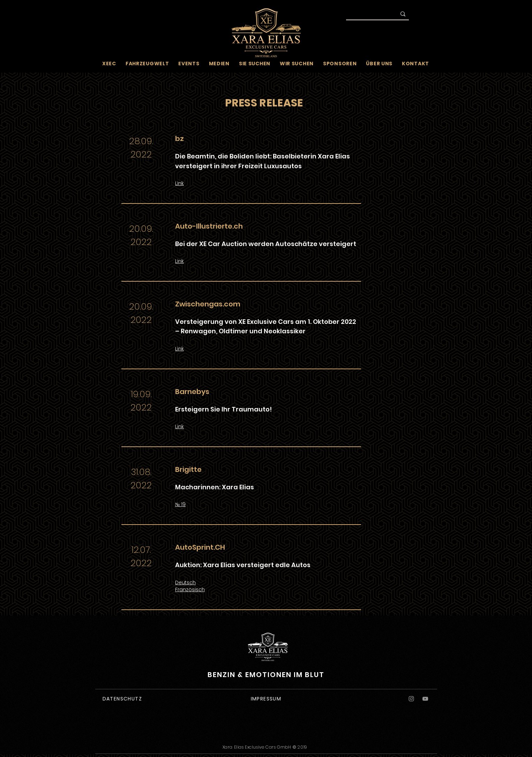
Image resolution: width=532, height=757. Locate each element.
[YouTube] (425, 699)
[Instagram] (411, 699)
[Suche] (366, 15)
